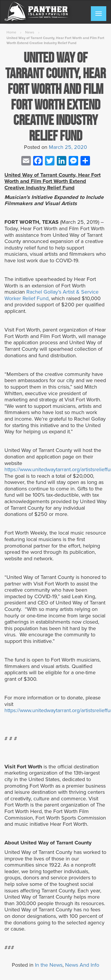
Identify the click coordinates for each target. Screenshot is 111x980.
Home (11, 32)
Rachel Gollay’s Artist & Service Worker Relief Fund (52, 295)
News (30, 32)
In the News (49, 965)
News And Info (82, 965)
